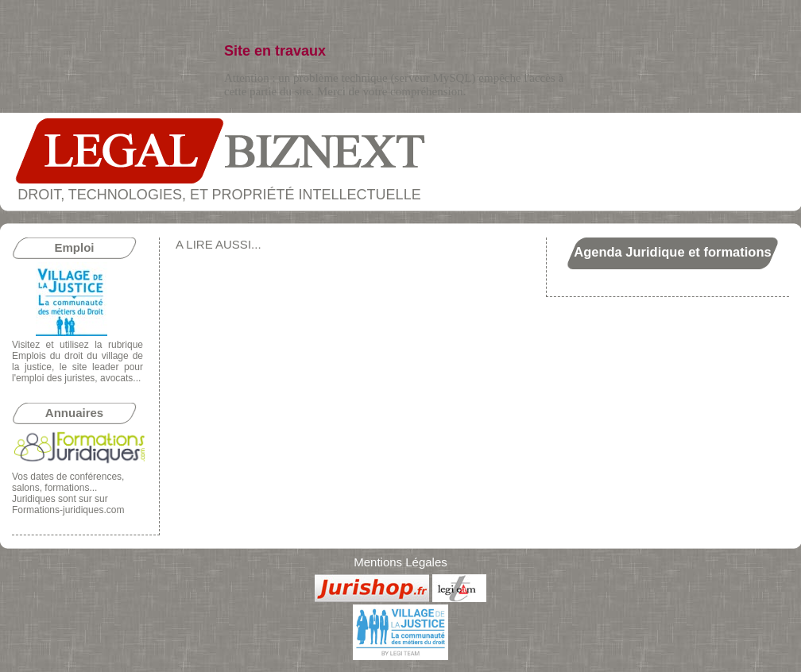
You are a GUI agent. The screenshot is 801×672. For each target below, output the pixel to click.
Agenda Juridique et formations (672, 252)
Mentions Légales (400, 562)
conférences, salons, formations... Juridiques (68, 488)
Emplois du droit (47, 356)
